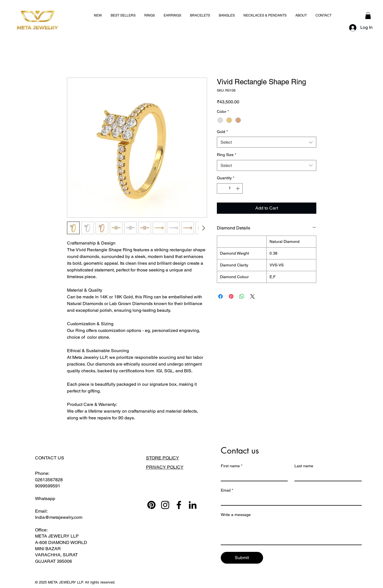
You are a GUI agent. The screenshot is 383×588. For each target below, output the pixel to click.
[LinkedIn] (193, 505)
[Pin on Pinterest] (231, 296)
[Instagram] (165, 505)
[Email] (290, 500)
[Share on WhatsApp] (242, 296)
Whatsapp (45, 498)
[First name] (253, 476)
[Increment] (238, 188)
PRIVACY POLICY (165, 467)
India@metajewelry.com (59, 517)
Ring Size (227, 155)
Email (227, 490)
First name (232, 466)
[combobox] (267, 142)
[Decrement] (221, 188)
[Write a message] (291, 532)
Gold (222, 132)
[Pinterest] (151, 505)
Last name (304, 466)
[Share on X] (252, 296)
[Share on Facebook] (220, 296)
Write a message (236, 515)
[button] (368, 16)
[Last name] (326, 476)
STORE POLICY (163, 458)
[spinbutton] (230, 188)
